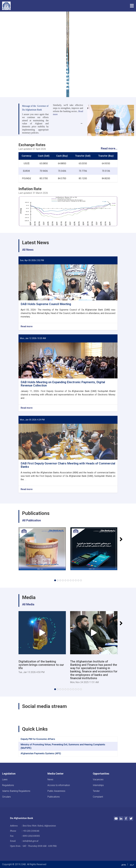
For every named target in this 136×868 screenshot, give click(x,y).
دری (132, 864)
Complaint (98, 797)
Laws (5, 779)
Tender (96, 791)
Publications (54, 797)
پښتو (124, 864)
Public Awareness (56, 791)
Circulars (6, 797)
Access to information (59, 785)
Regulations (8, 785)
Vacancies (98, 779)
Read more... (109, 148)
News (50, 779)
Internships (98, 785)
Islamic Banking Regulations (16, 791)
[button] (55, 580)
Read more (27, 327)
